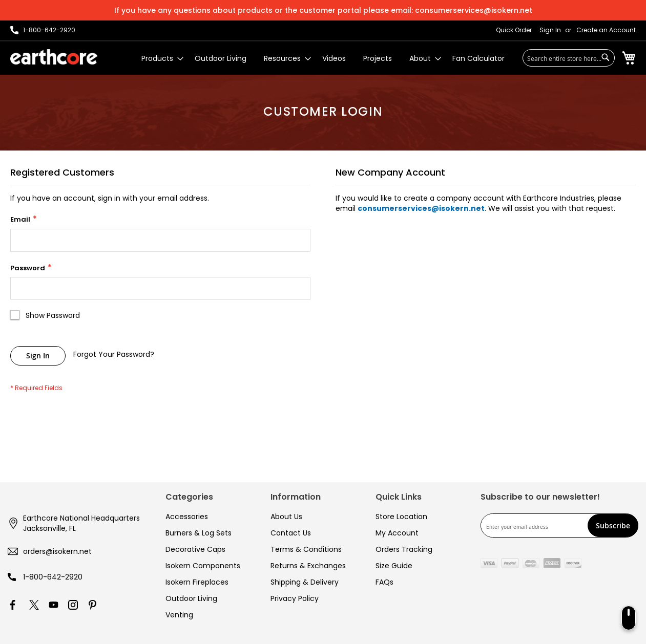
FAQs (384, 582)
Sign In (550, 30)
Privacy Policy (295, 598)
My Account (397, 533)
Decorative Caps (195, 549)
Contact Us (291, 533)
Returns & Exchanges (308, 566)
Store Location (401, 517)
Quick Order (514, 30)
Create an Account (606, 30)
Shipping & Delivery (305, 582)
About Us (286, 517)
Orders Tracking (404, 549)
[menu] (323, 59)
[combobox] (569, 58)
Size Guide (394, 566)
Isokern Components (203, 566)
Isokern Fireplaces (197, 582)
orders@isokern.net (57, 551)
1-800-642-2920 (53, 577)
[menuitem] (159, 59)
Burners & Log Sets (199, 533)
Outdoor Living (191, 598)
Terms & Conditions (306, 549)
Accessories (187, 517)
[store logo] (54, 57)
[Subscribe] (613, 525)
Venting (179, 615)
